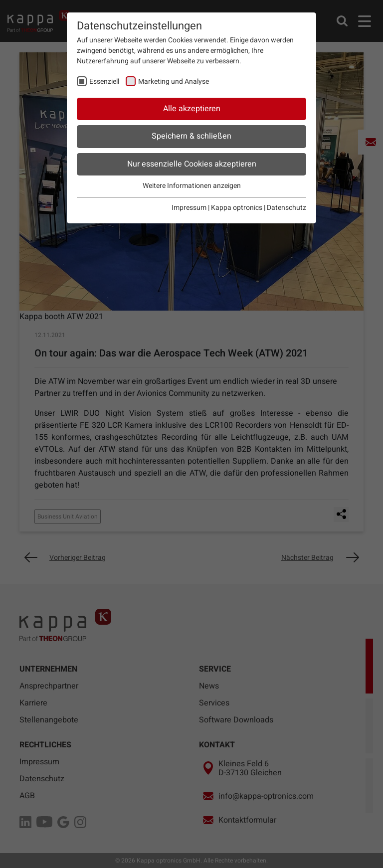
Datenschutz (287, 208)
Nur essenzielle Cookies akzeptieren (192, 164)
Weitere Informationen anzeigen (192, 186)
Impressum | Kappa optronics (217, 208)
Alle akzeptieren (192, 109)
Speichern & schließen (191, 136)
